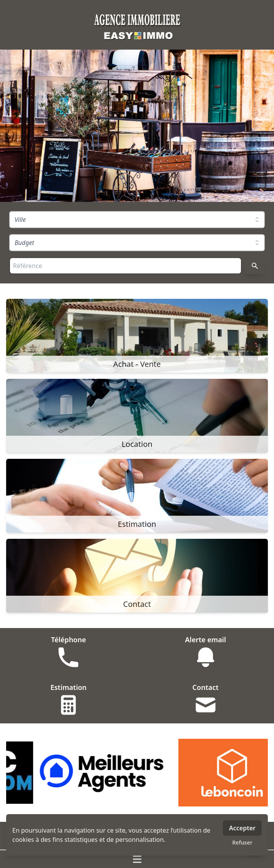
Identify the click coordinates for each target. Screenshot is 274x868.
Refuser (242, 842)
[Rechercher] (255, 266)
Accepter (242, 828)
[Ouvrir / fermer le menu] (137, 859)
